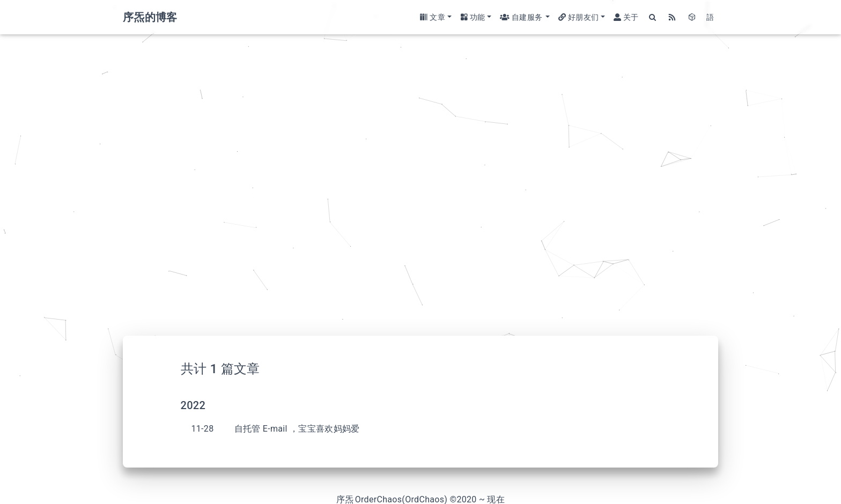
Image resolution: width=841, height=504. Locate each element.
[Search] (653, 17)
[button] (436, 17)
